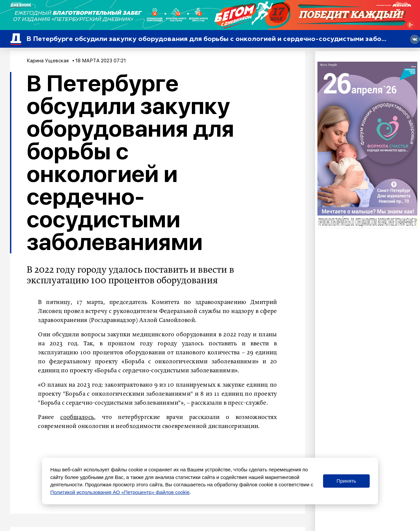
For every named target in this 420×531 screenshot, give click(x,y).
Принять (347, 481)
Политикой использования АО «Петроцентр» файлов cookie (120, 492)
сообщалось (77, 417)
